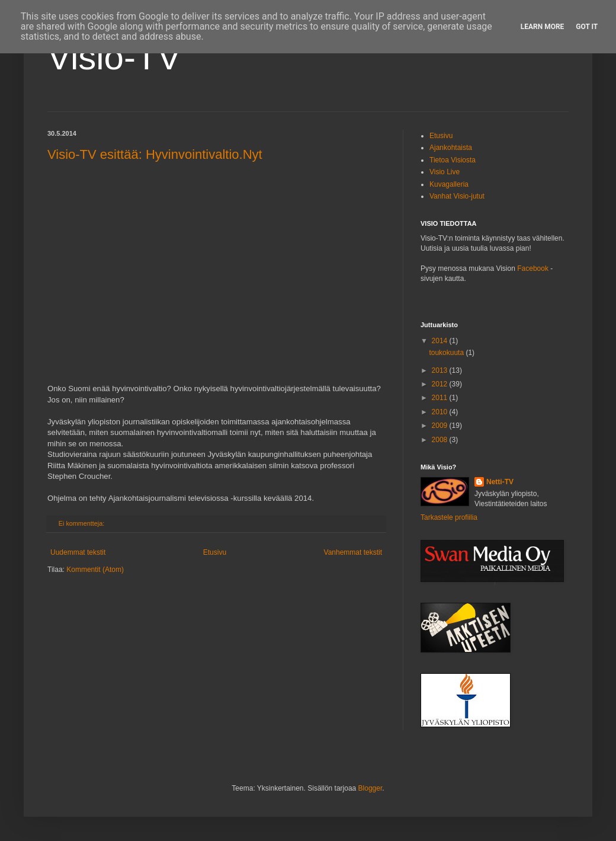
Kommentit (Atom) (95, 570)
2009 (441, 426)
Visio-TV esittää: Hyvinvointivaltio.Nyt (155, 154)
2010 (441, 412)
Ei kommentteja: (82, 523)
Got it (587, 27)
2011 (441, 398)
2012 (441, 384)
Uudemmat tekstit (78, 552)
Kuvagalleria (449, 184)
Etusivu (215, 552)
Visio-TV (114, 57)
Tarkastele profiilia (449, 517)
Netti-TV (500, 482)
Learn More (543, 27)
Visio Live (445, 172)
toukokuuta (447, 353)
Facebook (533, 268)
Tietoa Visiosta (453, 160)
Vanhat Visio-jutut (457, 196)
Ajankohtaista (451, 148)
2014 (441, 341)
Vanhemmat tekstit (353, 552)
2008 (441, 440)
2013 (441, 370)
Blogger (370, 788)
